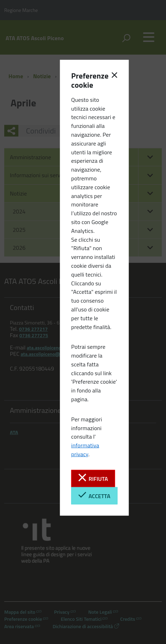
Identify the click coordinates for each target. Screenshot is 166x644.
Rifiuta (93, 478)
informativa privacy (85, 450)
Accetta (94, 496)
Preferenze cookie (83, 80)
